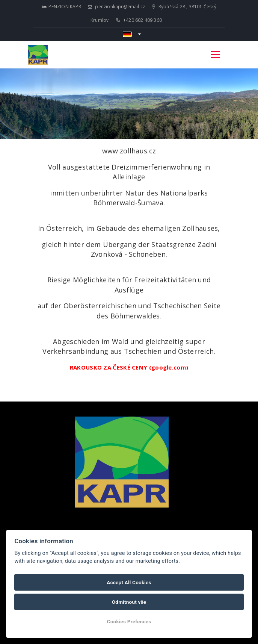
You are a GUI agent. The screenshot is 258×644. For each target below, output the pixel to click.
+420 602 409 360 (139, 20)
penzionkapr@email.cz (116, 7)
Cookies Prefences (129, 621)
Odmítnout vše (129, 602)
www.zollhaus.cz (129, 151)
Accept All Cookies (129, 582)
